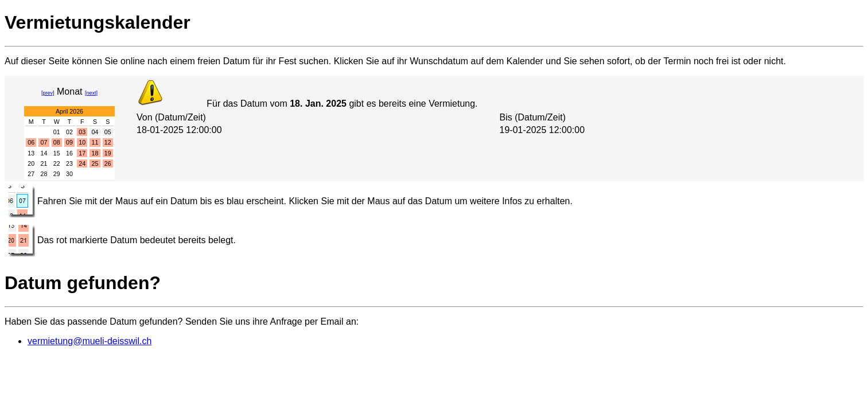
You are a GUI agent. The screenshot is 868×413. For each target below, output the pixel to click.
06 (31, 142)
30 (69, 174)
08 (57, 142)
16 (69, 153)
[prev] (48, 93)
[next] (91, 93)
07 (44, 142)
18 (95, 153)
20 (31, 163)
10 (82, 142)
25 (95, 163)
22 (57, 163)
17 (82, 153)
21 (44, 163)
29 (57, 174)
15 (57, 153)
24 (82, 163)
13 (31, 153)
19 (108, 153)
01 (57, 132)
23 (69, 163)
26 (108, 163)
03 (82, 132)
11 (95, 142)
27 (31, 174)
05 (108, 132)
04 (95, 132)
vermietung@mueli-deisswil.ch (89, 341)
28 (44, 174)
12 (108, 142)
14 (44, 153)
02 (69, 132)
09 (69, 142)
